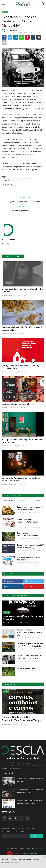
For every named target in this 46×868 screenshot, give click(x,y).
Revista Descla (9, 31)
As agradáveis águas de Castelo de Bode (23, 202)
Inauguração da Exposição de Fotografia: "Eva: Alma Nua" (23, 290)
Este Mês (23, 500)
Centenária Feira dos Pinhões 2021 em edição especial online (23, 329)
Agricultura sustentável (26, 668)
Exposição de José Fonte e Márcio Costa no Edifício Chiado (29, 802)
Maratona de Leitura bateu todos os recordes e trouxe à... (30, 791)
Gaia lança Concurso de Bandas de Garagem (30, 559)
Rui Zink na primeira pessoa (23, 211)
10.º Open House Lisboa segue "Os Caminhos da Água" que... (22, 441)
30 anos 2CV (25, 180)
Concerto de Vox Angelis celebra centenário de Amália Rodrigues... (22, 479)
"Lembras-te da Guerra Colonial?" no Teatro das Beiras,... (30, 546)
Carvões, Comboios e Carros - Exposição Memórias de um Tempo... (22, 719)
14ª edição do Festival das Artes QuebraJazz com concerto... (30, 657)
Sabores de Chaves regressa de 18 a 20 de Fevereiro (30, 508)
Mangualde (7, 180)
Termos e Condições (30, 853)
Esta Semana (9, 500)
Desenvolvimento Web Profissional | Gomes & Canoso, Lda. (29, 632)
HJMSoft (39, 848)
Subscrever (37, 836)
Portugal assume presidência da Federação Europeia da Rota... (22, 367)
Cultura (5, 12)
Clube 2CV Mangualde (11, 185)
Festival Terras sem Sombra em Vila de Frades (30, 780)
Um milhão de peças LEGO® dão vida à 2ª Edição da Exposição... (30, 645)
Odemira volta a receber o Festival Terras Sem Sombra (28, 534)
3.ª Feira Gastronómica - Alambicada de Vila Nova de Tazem (28, 522)
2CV (16, 180)
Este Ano (37, 500)
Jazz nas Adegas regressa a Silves (18, 404)
